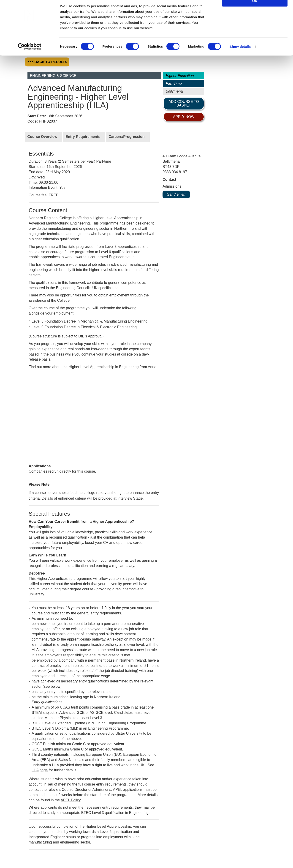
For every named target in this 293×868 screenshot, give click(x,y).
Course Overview (42, 136)
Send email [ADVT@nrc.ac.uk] (176, 194)
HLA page (40, 686)
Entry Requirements (83, 136)
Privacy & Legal (69, 846)
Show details (240, 57)
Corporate (39, 846)
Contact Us (162, 846)
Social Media (135, 846)
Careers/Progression (126, 136)
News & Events (103, 846)
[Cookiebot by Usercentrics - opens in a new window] (30, 57)
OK (255, 11)
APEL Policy (71, 715)
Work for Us (13, 846)
